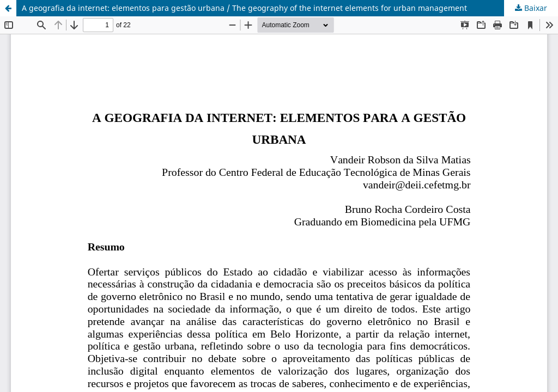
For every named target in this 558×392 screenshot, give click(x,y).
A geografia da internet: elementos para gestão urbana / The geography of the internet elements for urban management (244, 8)
